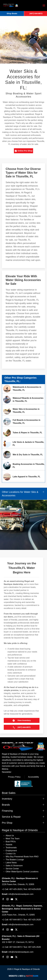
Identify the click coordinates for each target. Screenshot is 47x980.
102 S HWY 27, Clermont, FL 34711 (18, 942)
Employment (11, 851)
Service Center (12, 869)
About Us (10, 836)
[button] (44, 6)
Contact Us (11, 854)
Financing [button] (7, 811)
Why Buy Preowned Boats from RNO (22, 857)
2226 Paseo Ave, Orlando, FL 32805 (18, 884)
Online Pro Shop (23, 151)
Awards (9, 845)
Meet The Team (13, 839)
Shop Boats (12, 13)
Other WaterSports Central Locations (22, 872)
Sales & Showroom (14, 866)
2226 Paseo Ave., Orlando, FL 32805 (18, 915)
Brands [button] (6, 805)
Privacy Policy (14, 777)
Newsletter (7, 772)
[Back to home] (11, 6)
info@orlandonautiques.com (21, 894)
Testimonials (11, 848)
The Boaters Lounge (15, 860)
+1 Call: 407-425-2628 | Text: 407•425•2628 (21, 889)
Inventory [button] (7, 799)
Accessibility (34, 777)
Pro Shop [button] (7, 823)
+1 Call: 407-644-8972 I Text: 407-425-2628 (21, 920)
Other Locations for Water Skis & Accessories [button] (20, 494)
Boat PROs (11, 842)
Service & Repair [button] (11, 817)
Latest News (11, 863)
